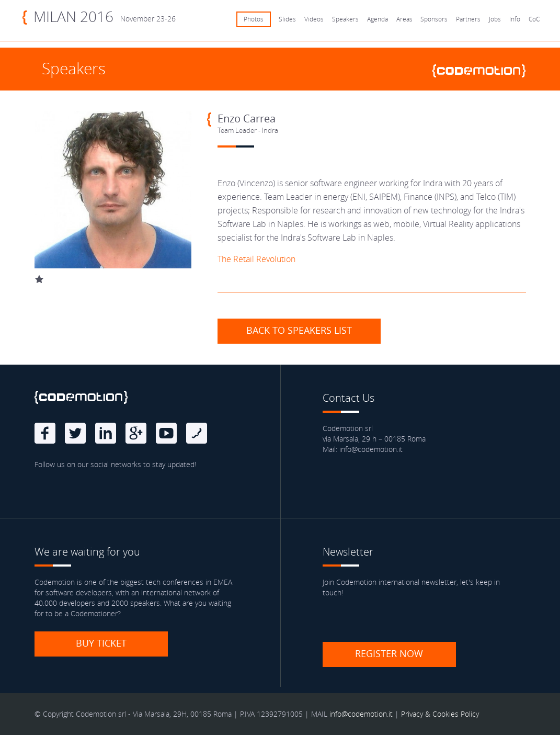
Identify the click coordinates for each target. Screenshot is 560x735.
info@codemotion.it (361, 714)
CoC (534, 19)
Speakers (345, 19)
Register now (389, 653)
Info (515, 19)
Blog (197, 433)
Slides (287, 19)
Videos (314, 19)
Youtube (166, 433)
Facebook (45, 433)
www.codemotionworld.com (483, 71)
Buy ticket (101, 643)
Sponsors (434, 19)
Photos (254, 19)
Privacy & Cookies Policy (440, 714)
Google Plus (136, 433)
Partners (468, 19)
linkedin (106, 433)
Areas (404, 19)
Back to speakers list (299, 330)
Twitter (75, 433)
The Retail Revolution (256, 259)
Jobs (495, 19)
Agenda (378, 19)
